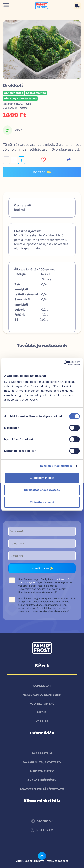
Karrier (42, 721)
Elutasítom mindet (42, 502)
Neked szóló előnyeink (42, 695)
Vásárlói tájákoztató (42, 762)
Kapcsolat (42, 686)
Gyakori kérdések (42, 780)
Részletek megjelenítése (56, 466)
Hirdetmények (42, 771)
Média (42, 712)
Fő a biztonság (42, 704)
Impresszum (42, 753)
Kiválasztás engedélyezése (42, 490)
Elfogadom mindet (42, 478)
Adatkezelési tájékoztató (42, 789)
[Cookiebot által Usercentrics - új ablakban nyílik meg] (63, 363)
